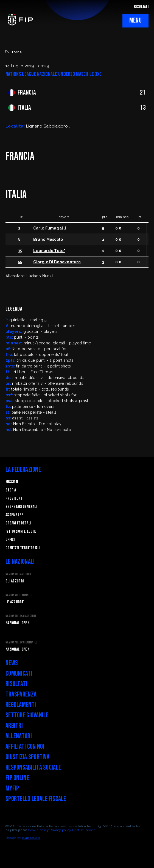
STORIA (11, 490)
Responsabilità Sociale (33, 768)
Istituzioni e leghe (21, 531)
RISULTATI (141, 7)
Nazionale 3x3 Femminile (21, 642)
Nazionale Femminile (19, 595)
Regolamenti (21, 705)
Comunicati (19, 674)
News (12, 663)
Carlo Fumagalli (50, 228)
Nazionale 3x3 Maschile (21, 616)
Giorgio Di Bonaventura (57, 262)
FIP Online (17, 778)
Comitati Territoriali (23, 548)
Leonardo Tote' (49, 251)
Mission (12, 482)
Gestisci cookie (84, 830)
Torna (14, 52)
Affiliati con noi (25, 747)
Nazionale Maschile (19, 574)
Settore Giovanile (27, 715)
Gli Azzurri (15, 581)
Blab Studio (31, 838)
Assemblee (15, 515)
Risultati (16, 684)
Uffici (10, 540)
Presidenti (14, 498)
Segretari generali (21, 507)
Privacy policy (60, 830)
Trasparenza (21, 694)
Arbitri (14, 726)
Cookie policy (38, 830)
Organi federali (18, 523)
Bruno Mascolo (48, 239)
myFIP (12, 788)
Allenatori (19, 736)
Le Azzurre (15, 602)
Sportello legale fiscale (36, 799)
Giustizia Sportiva (27, 757)
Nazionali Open (17, 623)
